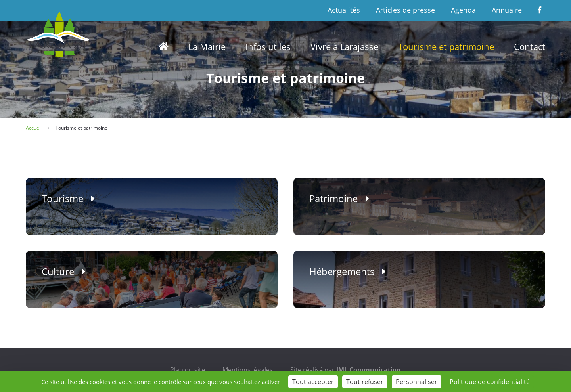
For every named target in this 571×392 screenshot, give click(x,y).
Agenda (463, 10)
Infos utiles (268, 46)
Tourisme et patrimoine (446, 46)
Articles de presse (405, 10)
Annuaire (507, 10)
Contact (530, 46)
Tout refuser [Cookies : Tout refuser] (365, 382)
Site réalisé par (346, 370)
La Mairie (207, 46)
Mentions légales (248, 370)
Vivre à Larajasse (344, 46)
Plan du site (188, 370)
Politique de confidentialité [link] (490, 382)
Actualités (344, 10)
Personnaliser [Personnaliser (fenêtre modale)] (417, 382)
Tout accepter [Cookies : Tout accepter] (313, 382)
